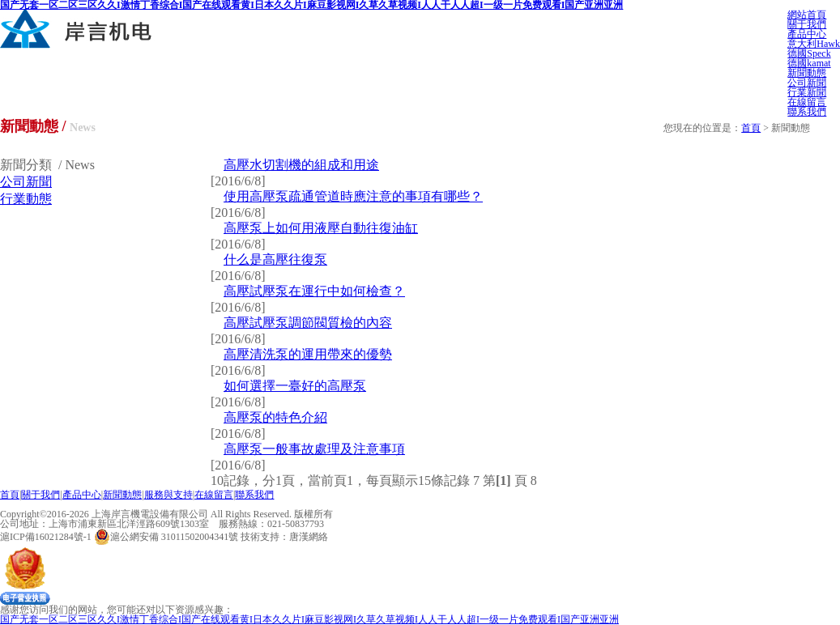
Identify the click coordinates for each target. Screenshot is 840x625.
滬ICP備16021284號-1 (46, 537)
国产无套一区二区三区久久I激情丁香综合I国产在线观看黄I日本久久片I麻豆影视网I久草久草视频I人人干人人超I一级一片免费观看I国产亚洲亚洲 (309, 619)
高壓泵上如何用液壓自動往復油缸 (321, 228)
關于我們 (807, 24)
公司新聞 (807, 83)
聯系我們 (807, 112)
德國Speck (809, 53)
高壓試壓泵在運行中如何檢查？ (314, 291)
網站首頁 (807, 15)
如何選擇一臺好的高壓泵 (295, 386)
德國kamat (809, 63)
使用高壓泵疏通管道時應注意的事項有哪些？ (353, 196)
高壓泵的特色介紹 (275, 417)
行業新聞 (807, 92)
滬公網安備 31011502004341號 (166, 537)
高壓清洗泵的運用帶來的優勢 (308, 354)
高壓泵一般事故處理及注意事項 (314, 449)
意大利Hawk (814, 44)
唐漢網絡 (309, 537)
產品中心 (807, 34)
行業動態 (26, 199)
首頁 (751, 128)
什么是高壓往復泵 (275, 259)
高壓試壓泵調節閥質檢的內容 (308, 323)
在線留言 (807, 102)
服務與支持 (168, 495)
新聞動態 (807, 73)
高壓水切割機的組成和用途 (301, 165)
